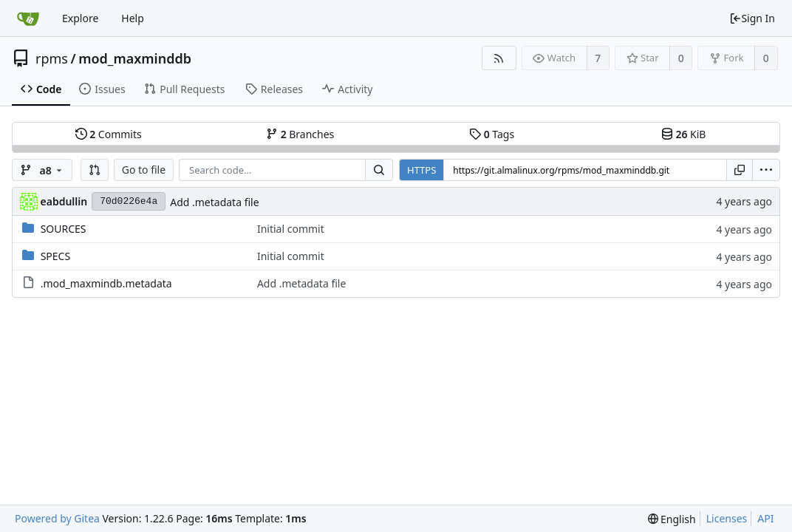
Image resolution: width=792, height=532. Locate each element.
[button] (95, 170)
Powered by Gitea (57, 518)
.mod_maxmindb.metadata (106, 283)
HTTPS (421, 170)
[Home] (28, 18)
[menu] (766, 170)
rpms (52, 58)
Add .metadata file (214, 202)
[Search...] (379, 170)
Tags (492, 134)
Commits (109, 134)
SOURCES (64, 229)
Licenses (727, 518)
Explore (80, 18)
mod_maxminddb (135, 58)
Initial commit (291, 229)
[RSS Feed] (499, 58)
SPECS (55, 256)
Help (133, 18)
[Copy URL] (740, 170)
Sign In (752, 18)
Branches (300, 134)
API (765, 518)
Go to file (144, 170)
